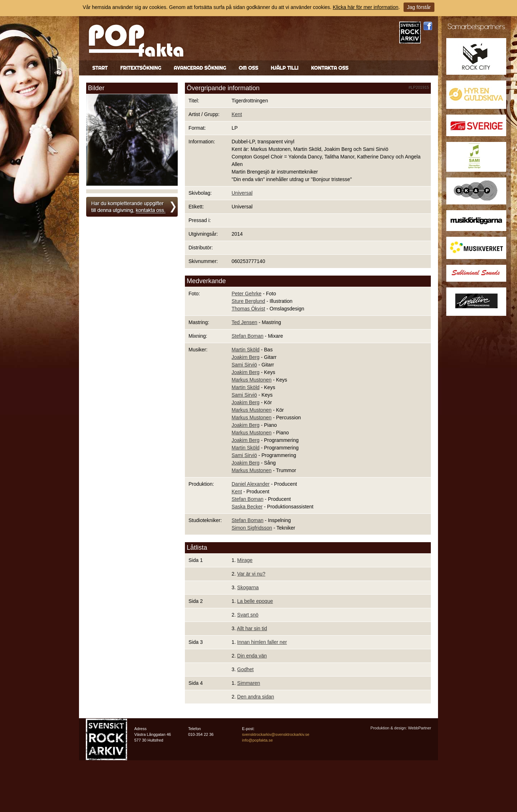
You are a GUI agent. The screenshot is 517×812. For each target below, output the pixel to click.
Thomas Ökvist (248, 309)
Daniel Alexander (251, 484)
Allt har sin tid (252, 628)
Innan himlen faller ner (262, 642)
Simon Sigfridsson (252, 528)
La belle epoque (255, 601)
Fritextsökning (141, 68)
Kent (237, 114)
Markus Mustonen (251, 380)
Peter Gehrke (246, 294)
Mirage (245, 560)
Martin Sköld (246, 350)
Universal (242, 193)
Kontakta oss (330, 68)
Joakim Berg (246, 357)
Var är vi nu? (251, 574)
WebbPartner (420, 728)
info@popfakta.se (257, 740)
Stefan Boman (248, 336)
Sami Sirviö (244, 365)
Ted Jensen (244, 322)
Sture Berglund (248, 301)
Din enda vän (252, 656)
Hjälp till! (285, 68)
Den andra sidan (256, 697)
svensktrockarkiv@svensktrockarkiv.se (276, 734)
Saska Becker (247, 507)
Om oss (248, 68)
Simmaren (249, 683)
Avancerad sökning (200, 68)
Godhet (246, 669)
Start (100, 68)
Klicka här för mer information (366, 7)
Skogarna (248, 587)
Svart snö (248, 615)
